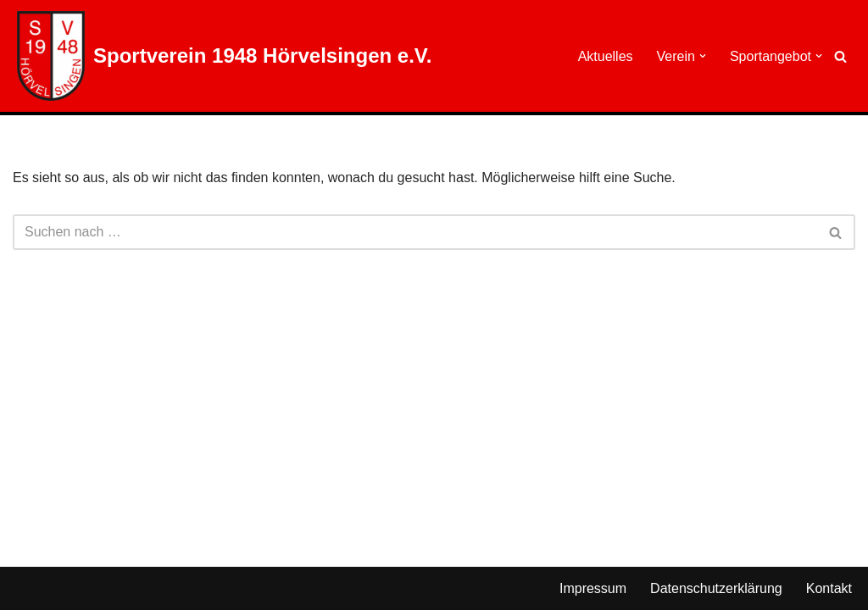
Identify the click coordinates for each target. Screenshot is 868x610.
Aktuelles (606, 56)
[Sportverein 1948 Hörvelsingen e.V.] (224, 56)
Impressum (593, 588)
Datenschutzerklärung (716, 588)
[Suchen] (840, 56)
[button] (703, 56)
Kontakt (829, 588)
